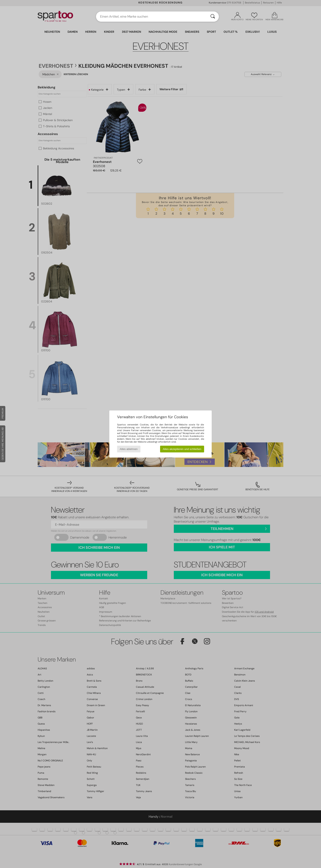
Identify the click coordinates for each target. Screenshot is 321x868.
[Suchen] (213, 17)
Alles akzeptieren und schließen (182, 449)
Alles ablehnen (129, 449)
